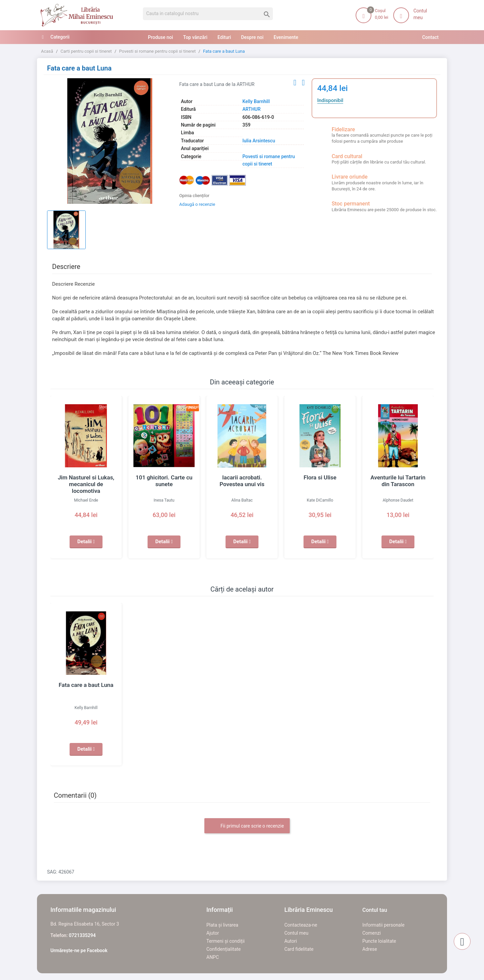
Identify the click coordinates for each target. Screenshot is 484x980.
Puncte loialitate (379, 941)
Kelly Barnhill (256, 101)
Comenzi (372, 933)
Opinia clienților (194, 196)
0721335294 (82, 935)
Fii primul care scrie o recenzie (247, 826)
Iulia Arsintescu (259, 141)
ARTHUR (251, 109)
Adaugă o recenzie (197, 204)
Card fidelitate (299, 949)
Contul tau (375, 910)
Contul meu (296, 933)
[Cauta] (208, 14)
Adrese (370, 949)
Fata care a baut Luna (86, 685)
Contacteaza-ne (301, 925)
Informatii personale (383, 925)
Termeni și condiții (226, 941)
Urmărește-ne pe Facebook (79, 950)
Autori (291, 941)
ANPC (213, 957)
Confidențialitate (224, 949)
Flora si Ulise (320, 477)
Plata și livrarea (222, 925)
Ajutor (213, 933)
